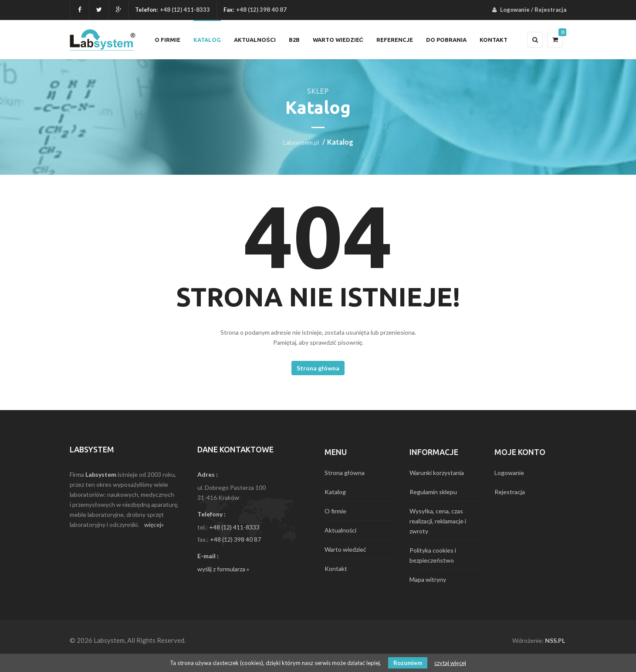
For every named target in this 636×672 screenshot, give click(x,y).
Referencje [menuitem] (395, 40)
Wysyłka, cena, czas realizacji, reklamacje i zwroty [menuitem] (438, 521)
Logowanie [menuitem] (515, 10)
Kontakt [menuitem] (494, 40)
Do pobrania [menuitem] (446, 40)
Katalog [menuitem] (207, 40)
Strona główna (318, 368)
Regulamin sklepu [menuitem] (433, 492)
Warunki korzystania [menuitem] (437, 473)
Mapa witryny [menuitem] (428, 579)
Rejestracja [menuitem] (550, 10)
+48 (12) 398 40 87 (235, 539)
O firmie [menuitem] (167, 40)
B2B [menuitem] (294, 40)
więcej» (154, 524)
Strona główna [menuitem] (345, 473)
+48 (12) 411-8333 (185, 10)
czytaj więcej (450, 663)
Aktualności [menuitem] (255, 40)
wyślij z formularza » (223, 569)
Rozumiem (408, 663)
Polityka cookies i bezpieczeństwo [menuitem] (433, 555)
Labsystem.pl (301, 142)
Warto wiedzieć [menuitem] (338, 40)
